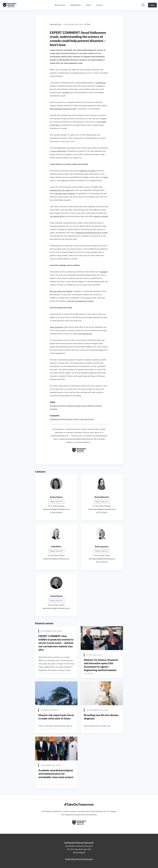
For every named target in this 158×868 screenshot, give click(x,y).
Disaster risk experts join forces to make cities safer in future (56, 717)
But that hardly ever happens (61, 291)
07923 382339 (102, 562)
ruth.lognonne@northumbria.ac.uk (102, 559)
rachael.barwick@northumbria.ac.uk (102, 509)
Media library (76, 5)
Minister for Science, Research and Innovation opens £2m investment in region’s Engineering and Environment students (101, 667)
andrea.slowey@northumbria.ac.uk (56, 509)
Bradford (67, 92)
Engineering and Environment (61, 419)
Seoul (106, 177)
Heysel (100, 86)
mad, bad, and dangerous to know (80, 301)
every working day (85, 334)
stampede (103, 272)
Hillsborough (101, 83)
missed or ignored (101, 216)
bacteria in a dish (69, 109)
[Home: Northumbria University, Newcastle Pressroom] (10, 5)
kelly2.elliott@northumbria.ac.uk (56, 559)
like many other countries (65, 193)
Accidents (54, 409)
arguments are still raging (60, 190)
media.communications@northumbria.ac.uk (76, 439)
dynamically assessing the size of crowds (92, 233)
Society (76, 419)
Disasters (98, 406)
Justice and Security (86, 419)
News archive (60, 5)
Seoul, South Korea (59, 151)
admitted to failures (88, 171)
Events (88, 5)
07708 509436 (56, 512)
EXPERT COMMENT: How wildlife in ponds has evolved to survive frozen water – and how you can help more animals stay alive (56, 643)
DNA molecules (56, 109)
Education (54, 406)
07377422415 (102, 512)
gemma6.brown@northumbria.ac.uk (56, 608)
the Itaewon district (57, 216)
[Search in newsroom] (143, 5)
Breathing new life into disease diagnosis (101, 717)
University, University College (69, 406)
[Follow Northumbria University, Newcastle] (152, 5)
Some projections (56, 327)
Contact (99, 5)
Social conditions (88, 406)
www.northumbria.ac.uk (59, 436)
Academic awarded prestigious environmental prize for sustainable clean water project (56, 774)
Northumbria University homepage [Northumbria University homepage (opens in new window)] (79, 859)
